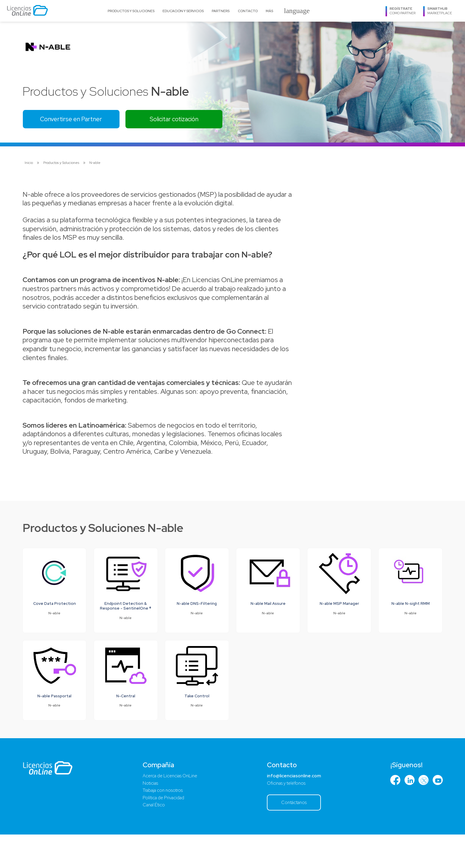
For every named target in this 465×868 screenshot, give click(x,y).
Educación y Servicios (183, 11)
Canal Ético (152, 838)
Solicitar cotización (192, 120)
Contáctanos (292, 835)
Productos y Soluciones (131, 11)
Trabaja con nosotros (163, 822)
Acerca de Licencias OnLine (170, 806)
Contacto (248, 11)
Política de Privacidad (163, 830)
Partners (221, 11)
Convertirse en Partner (77, 120)
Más (269, 11)
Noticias (149, 814)
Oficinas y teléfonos (284, 814)
